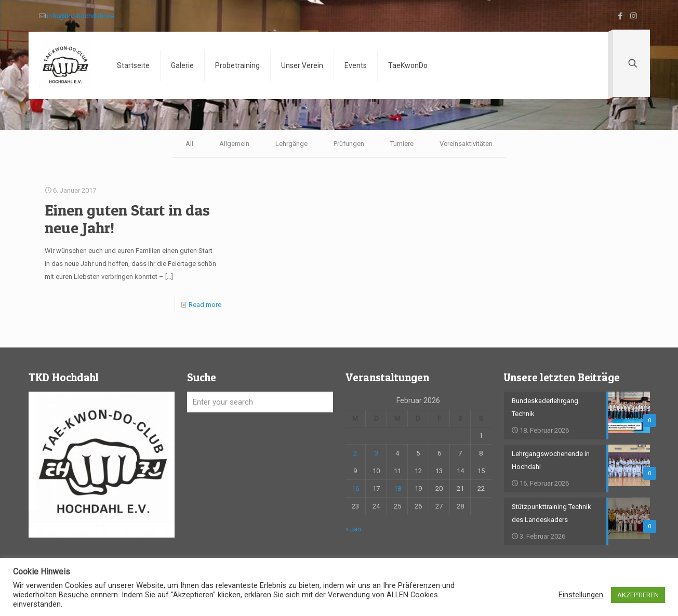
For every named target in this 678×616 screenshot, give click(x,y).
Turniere (402, 144)
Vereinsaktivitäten (466, 144)
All (189, 144)
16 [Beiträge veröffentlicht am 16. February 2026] (355, 488)
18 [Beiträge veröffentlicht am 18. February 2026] (397, 488)
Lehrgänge (291, 144)
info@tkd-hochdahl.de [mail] (81, 16)
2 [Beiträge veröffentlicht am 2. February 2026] (355, 453)
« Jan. (354, 529)
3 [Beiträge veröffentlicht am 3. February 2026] (376, 453)
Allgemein (234, 144)
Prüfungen (349, 144)
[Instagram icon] (634, 16)
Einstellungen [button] (581, 595)
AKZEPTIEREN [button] (638, 595)
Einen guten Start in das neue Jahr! (127, 219)
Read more (205, 305)
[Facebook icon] (621, 16)
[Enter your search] (260, 402)
